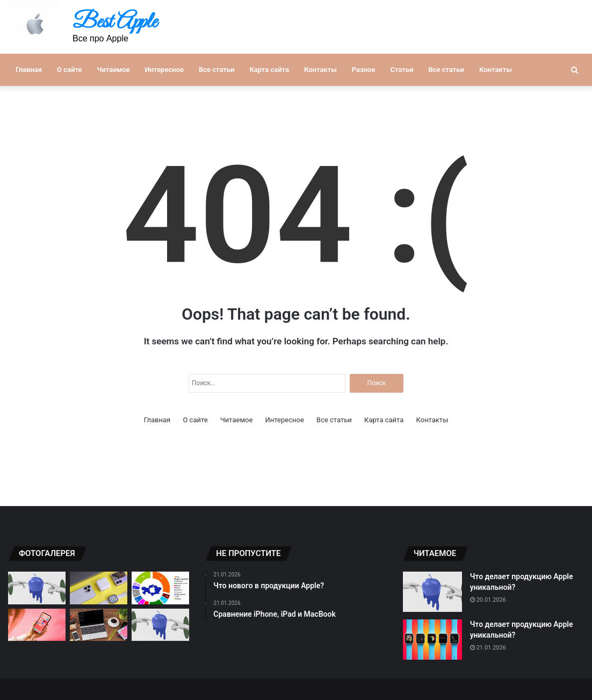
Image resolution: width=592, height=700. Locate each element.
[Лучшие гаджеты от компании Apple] (99, 588)
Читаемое (114, 70)
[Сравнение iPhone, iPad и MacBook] (99, 625)
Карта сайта (269, 70)
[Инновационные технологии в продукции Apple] (37, 625)
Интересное (164, 70)
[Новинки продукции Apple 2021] (160, 625)
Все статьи (217, 70)
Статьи (402, 70)
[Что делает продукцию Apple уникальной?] (432, 592)
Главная (29, 70)
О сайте (69, 70)
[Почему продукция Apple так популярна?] (160, 588)
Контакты (320, 70)
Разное (364, 70)
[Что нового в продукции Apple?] (37, 588)
